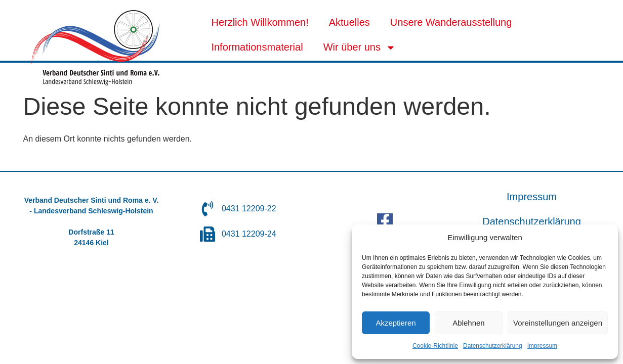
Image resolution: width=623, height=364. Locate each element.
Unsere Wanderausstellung (451, 22)
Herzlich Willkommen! (260, 22)
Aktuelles (349, 22)
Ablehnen (468, 323)
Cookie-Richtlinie (435, 346)
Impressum (542, 346)
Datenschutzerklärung (493, 346)
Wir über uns (360, 48)
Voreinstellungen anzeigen (558, 323)
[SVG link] (95, 48)
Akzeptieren (396, 323)
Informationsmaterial (257, 47)
